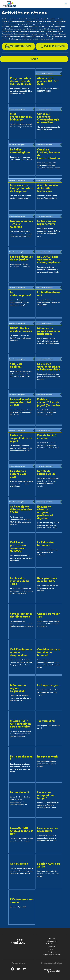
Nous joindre (52, 952)
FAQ (52, 949)
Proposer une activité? (18, 46)
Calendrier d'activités (52, 46)
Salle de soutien (52, 941)
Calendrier (52, 946)
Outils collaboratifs (52, 944)
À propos (52, 938)
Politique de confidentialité (52, 955)
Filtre (34, 59)
